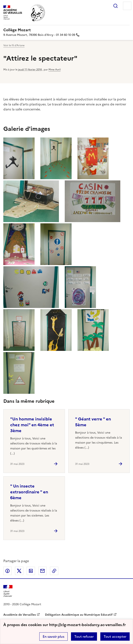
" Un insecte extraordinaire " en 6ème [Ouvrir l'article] (29, 492)
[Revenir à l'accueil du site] (8, 591)
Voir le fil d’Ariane (14, 45)
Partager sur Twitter (19, 571)
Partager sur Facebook (7, 571)
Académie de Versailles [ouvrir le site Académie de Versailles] (20, 615)
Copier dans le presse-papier (54, 571)
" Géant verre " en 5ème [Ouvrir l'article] (93, 422)
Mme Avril (55, 70)
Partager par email (42, 571)
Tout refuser (84, 636)
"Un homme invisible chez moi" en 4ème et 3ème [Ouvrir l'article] (32, 425)
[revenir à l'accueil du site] (66, 30)
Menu (127, 6)
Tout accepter (115, 636)
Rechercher (116, 6)
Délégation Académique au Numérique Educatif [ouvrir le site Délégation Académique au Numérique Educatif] (79, 615)
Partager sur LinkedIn (31, 571)
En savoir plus (53, 636)
